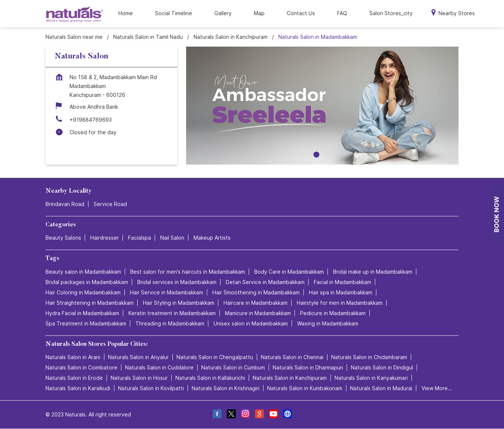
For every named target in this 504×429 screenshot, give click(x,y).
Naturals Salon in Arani (73, 357)
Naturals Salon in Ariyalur (138, 357)
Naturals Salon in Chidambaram (369, 357)
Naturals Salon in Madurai (381, 388)
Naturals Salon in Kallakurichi (210, 378)
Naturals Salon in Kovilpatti (151, 388)
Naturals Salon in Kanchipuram (290, 378)
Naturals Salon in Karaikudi (78, 388)
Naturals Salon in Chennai (292, 357)
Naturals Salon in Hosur (139, 378)
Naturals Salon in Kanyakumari (371, 378)
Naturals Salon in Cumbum (233, 367)
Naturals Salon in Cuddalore (159, 367)
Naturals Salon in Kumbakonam (305, 388)
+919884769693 (91, 120)
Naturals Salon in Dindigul (382, 367)
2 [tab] (328, 155)
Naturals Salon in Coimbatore (81, 367)
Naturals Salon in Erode (74, 378)
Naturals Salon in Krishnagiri (226, 388)
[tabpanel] (322, 106)
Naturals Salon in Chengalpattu (215, 357)
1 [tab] (316, 155)
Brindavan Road (65, 204)
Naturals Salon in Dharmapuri (308, 367)
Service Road (110, 204)
